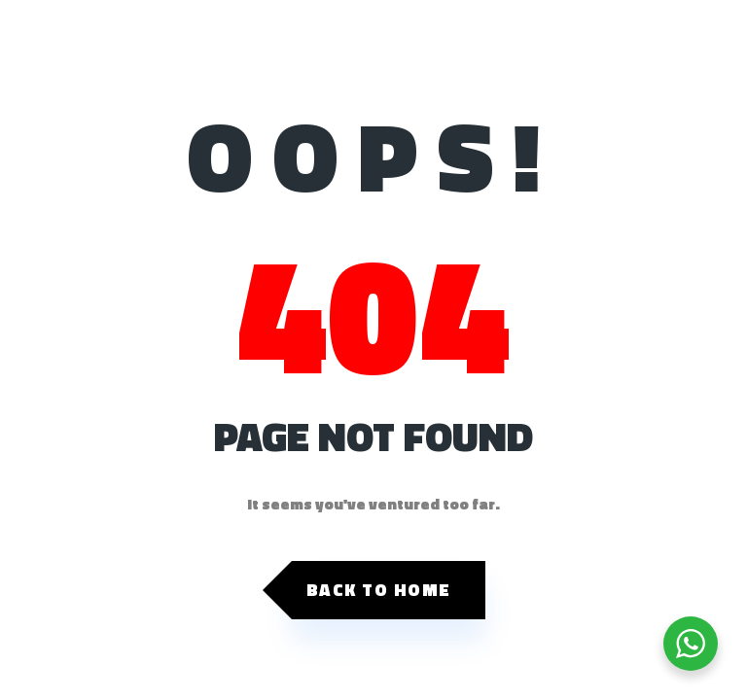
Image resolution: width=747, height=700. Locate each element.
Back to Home (379, 590)
